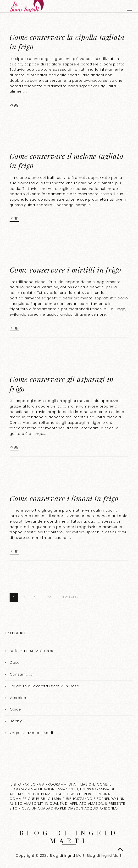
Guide (15, 709)
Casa (15, 663)
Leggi (14, 105)
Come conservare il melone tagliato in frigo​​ (66, 161)
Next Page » (70, 597)
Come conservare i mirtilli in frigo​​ (65, 270)
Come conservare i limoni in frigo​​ (64, 498)
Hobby (16, 721)
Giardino (18, 698)
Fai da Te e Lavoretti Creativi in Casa (45, 686)
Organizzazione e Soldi (31, 733)
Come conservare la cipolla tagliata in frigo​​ (67, 42)
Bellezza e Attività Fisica (32, 651)
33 (50, 597)
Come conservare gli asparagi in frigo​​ (62, 384)
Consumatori (22, 674)
